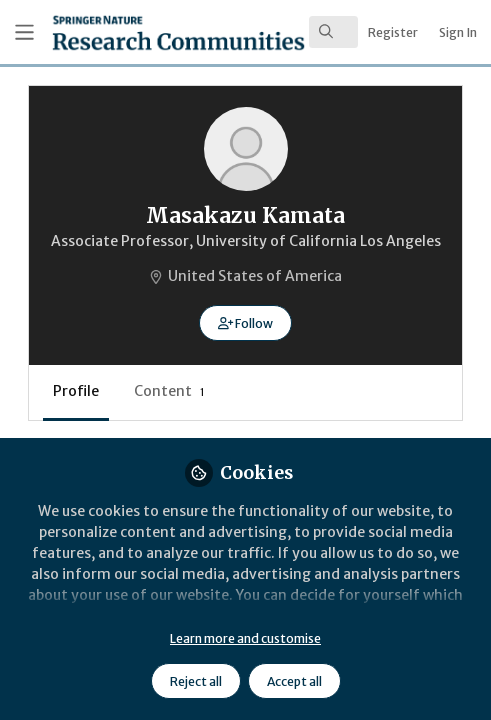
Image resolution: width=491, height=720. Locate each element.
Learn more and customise (245, 638)
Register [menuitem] (393, 32)
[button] (245, 323)
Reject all (196, 681)
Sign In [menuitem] (458, 32)
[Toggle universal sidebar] (24, 32)
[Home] (120, 32)
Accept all (294, 681)
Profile (76, 391)
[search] (333, 32)
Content (169, 391)
